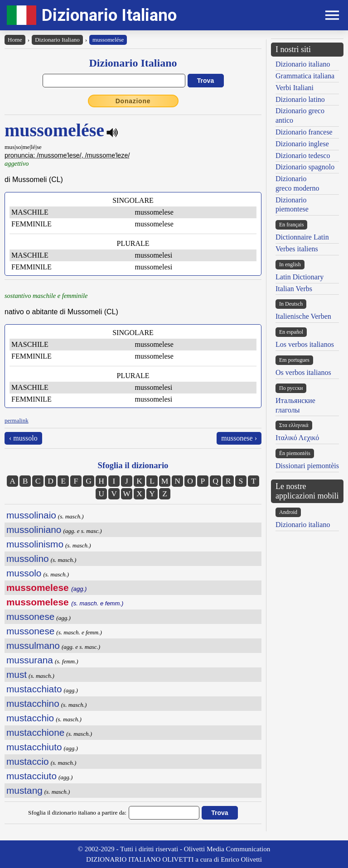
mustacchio (30, 718)
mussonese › (239, 438)
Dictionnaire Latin (302, 237)
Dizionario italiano (303, 64)
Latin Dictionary (300, 277)
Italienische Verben (303, 316)
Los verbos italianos (305, 344)
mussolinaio (31, 515)
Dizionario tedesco (303, 156)
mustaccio (28, 761)
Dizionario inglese (302, 144)
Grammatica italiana (305, 76)
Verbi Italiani (295, 88)
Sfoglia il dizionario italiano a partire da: (77, 813)
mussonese (30, 616)
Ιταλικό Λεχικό (297, 438)
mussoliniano (34, 530)
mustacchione (35, 732)
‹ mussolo (23, 438)
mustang (24, 790)
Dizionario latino (300, 99)
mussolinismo (35, 544)
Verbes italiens (297, 249)
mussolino (28, 559)
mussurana (30, 660)
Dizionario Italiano (109, 15)
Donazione (133, 101)
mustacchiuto (34, 747)
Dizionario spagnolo (305, 167)
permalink (17, 420)
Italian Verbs (294, 289)
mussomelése (108, 40)
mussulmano (33, 645)
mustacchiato (34, 689)
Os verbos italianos (303, 372)
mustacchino (33, 703)
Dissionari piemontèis (307, 466)
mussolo (24, 573)
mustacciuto (31, 776)
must (17, 674)
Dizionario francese (304, 132)
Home (15, 40)
